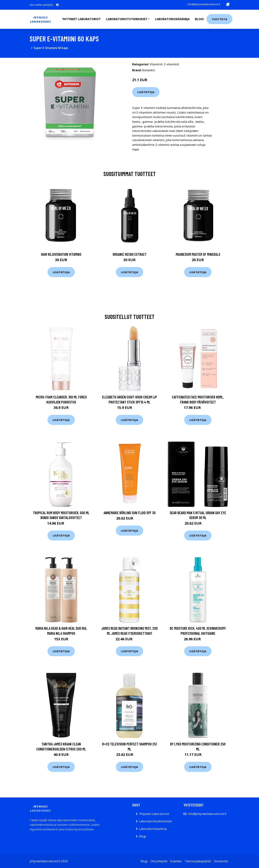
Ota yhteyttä (159, 861)
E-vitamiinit (171, 64)
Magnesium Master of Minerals (198, 254)
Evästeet (176, 861)
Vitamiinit (156, 64)
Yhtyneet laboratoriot (81, 19)
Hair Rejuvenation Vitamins (61, 254)
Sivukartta (221, 861)
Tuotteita (219, 19)
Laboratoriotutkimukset (155, 821)
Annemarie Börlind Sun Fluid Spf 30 (130, 513)
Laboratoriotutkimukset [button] (127, 19)
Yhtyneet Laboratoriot (154, 814)
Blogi (199, 19)
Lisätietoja (146, 92)
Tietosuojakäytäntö (198, 861)
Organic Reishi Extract (130, 254)
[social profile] (57, 5)
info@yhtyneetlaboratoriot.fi (204, 4)
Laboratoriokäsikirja (172, 19)
